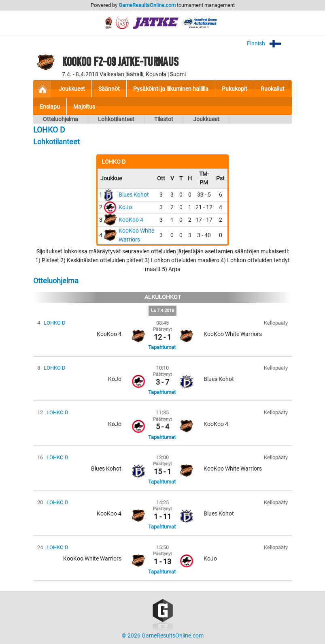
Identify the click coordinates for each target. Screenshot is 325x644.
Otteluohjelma (61, 119)
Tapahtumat (162, 347)
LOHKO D (55, 323)
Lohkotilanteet (116, 119)
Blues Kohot (134, 195)
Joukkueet (206, 119)
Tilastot (164, 119)
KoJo (125, 207)
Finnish (269, 44)
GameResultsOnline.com (147, 5)
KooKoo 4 (131, 220)
